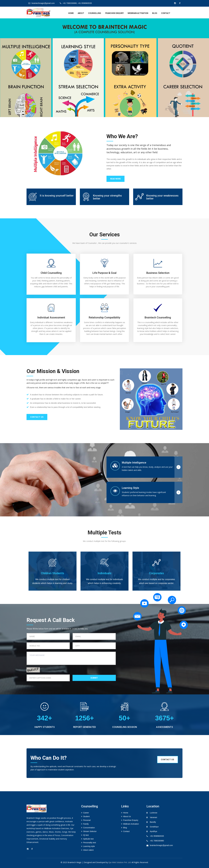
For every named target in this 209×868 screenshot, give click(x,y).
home (71, 13)
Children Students (53, 573)
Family (86, 824)
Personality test (90, 843)
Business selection (158, 273)
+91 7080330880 (157, 841)
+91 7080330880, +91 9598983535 (76, 3)
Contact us (37, 417)
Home (126, 813)
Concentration (89, 828)
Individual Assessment (51, 317)
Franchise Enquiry (114, 13)
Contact (166, 13)
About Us (127, 816)
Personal (87, 820)
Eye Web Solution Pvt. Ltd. (120, 862)
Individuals (104, 573)
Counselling (95, 13)
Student (86, 816)
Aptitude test (88, 839)
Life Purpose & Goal (104, 273)
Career (86, 813)
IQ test (86, 835)
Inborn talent (88, 850)
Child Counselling (51, 273)
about (81, 13)
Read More (115, 179)
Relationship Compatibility (104, 317)
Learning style (89, 846)
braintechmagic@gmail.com (42, 3)
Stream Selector (90, 831)
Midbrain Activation (138, 13)
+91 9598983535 (157, 836)
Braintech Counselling (158, 317)
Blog (155, 13)
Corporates (156, 573)
